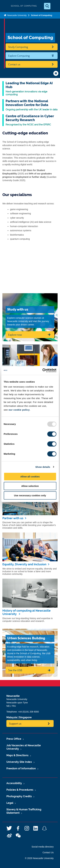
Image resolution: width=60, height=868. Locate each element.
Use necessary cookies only (30, 495)
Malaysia (12, 717)
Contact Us (48, 852)
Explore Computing (19, 56)
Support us (15, 723)
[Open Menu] (55, 6)
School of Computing (42, 15)
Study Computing (18, 47)
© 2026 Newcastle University (39, 858)
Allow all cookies (30, 477)
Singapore (25, 717)
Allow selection (30, 486)
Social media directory (43, 847)
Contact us (14, 64)
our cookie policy (19, 410)
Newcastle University (17, 15)
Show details (43, 467)
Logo (5, 6)
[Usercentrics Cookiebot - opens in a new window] (43, 370)
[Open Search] (47, 6)
